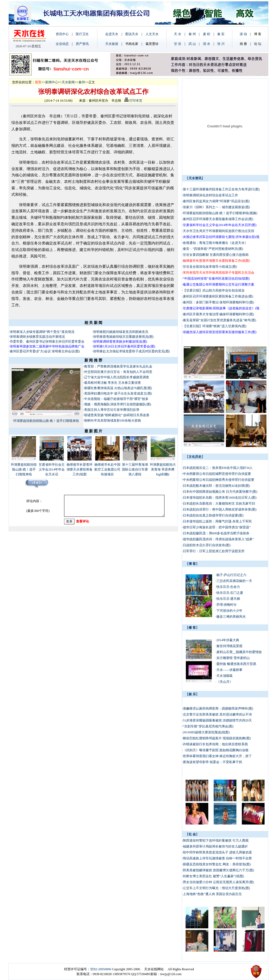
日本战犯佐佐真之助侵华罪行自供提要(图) (213, 515)
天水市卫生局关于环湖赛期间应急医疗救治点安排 (219, 231)
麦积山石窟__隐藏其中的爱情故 (239, 652)
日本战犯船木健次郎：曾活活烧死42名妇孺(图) (216, 486)
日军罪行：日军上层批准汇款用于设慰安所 (214, 551)
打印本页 (133, 101)
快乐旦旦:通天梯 (228, 599)
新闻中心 (52, 82)
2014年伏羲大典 (228, 640)
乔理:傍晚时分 (227, 605)
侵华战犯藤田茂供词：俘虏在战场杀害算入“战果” (218, 539)
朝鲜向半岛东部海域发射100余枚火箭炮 (113, 421)
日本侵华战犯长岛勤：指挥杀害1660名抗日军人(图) (220, 498)
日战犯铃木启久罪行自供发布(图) (207, 545)
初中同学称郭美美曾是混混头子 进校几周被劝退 (217, 852)
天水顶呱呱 (225, 676)
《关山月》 (225, 682)
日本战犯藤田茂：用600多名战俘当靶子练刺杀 (216, 533)
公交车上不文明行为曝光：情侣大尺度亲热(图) (216, 888)
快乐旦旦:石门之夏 (230, 593)
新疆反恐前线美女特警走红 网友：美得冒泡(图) (217, 864)
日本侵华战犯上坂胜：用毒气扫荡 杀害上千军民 (217, 521)
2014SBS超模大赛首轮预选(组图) (206, 732)
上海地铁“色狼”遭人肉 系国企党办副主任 (212, 894)
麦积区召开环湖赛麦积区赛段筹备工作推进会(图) (218, 296)
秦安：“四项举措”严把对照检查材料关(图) (213, 249)
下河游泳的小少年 (229, 611)
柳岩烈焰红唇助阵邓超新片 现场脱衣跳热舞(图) (217, 738)
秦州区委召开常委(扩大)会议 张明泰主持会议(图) (45, 351)
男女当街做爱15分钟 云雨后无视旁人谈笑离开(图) (218, 882)
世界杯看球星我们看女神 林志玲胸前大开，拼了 (217, 756)
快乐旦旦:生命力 (228, 587)
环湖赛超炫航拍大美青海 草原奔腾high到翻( (163, 469)
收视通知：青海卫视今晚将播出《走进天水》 (215, 243)
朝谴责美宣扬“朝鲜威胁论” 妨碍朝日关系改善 (117, 415)
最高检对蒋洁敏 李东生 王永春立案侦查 (113, 383)
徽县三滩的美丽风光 (231, 617)
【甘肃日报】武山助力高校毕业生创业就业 (214, 290)
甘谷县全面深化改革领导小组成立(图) (210, 267)
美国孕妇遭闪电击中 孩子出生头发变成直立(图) (118, 393)
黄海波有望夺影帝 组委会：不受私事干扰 (212, 762)
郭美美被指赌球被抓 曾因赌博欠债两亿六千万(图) (218, 870)
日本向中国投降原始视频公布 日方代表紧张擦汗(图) (220, 492)
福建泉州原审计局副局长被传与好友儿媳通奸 (215, 846)
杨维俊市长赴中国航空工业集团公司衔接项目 (107, 469)
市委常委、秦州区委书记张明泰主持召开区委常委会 (47, 342)
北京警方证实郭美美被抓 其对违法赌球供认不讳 (217, 714)
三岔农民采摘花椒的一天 (234, 581)
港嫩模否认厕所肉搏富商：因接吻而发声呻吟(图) (218, 708)
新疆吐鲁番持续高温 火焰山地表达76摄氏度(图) (118, 388)
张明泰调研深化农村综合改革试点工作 (210, 195)
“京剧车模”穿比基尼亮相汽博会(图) (208, 726)
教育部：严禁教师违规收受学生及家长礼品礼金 (118, 366)
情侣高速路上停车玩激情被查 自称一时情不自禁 (217, 858)
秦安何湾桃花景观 (229, 646)
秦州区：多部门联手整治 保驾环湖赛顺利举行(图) (218, 302)
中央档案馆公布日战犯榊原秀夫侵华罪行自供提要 (219, 480)
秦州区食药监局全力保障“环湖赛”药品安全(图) (216, 201)
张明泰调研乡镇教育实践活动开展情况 (37, 337)
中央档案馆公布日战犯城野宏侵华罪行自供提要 (217, 474)
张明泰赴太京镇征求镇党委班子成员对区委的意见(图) (131, 351)
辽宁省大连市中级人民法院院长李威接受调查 (117, 377)
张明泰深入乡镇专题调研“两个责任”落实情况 (42, 332)
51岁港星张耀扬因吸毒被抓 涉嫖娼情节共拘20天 (217, 720)
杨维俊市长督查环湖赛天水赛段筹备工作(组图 (80, 469)
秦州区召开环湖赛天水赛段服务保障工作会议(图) (218, 219)
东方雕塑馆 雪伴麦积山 (233, 658)
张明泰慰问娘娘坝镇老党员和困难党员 (121, 332)
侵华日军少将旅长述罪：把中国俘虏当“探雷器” (217, 527)
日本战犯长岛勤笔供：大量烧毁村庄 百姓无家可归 (219, 504)
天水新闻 (68, 82)
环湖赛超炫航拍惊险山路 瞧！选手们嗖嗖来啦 (46, 421)
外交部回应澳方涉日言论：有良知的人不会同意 (118, 372)
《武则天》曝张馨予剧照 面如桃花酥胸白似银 (216, 750)
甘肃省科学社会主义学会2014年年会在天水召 (52, 469)
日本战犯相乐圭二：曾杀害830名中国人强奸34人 (218, 468)
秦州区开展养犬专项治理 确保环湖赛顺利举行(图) (218, 314)
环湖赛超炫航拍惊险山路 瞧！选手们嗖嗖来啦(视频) (220, 213)
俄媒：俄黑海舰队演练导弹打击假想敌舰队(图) (118, 404)
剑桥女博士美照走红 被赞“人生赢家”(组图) (213, 876)
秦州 (82, 82)
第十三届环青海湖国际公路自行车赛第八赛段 (135, 469)
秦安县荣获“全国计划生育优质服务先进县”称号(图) (220, 320)
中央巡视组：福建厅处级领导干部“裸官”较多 (116, 399)
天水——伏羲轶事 (229, 670)
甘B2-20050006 (101, 969)
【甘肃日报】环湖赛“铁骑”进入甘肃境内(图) (215, 326)
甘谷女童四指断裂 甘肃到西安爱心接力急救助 (216, 255)
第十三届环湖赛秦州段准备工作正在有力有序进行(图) (221, 189)
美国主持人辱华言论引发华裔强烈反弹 (112, 410)
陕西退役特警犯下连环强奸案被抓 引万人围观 (216, 840)
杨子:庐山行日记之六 (231, 575)
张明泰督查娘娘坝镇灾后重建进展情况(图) (123, 337)
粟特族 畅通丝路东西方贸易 (236, 664)
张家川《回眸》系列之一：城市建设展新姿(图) (216, 207)
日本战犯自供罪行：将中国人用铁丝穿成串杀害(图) (220, 509)
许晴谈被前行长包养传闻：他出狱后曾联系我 (215, 744)
